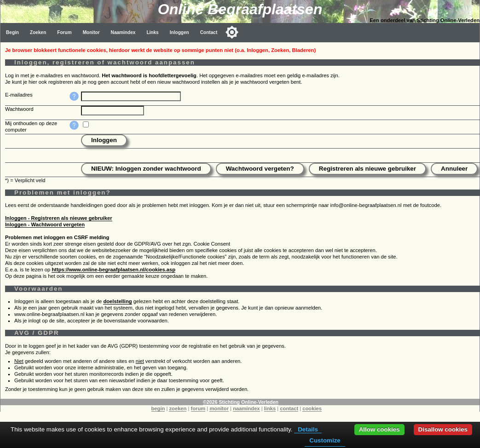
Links (152, 32)
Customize (325, 440)
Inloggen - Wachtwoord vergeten (45, 224)
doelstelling (117, 301)
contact (289, 408)
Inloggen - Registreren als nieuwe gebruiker (59, 218)
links (270, 408)
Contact (209, 32)
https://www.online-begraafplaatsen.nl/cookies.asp (113, 270)
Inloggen (179, 32)
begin (158, 408)
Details (308, 429)
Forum (64, 32)
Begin (12, 32)
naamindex (246, 408)
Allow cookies (379, 429)
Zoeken (38, 32)
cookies (312, 408)
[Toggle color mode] (232, 32)
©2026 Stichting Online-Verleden (241, 402)
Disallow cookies (443, 429)
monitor (219, 408)
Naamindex (123, 32)
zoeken (178, 408)
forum (198, 408)
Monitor (91, 32)
